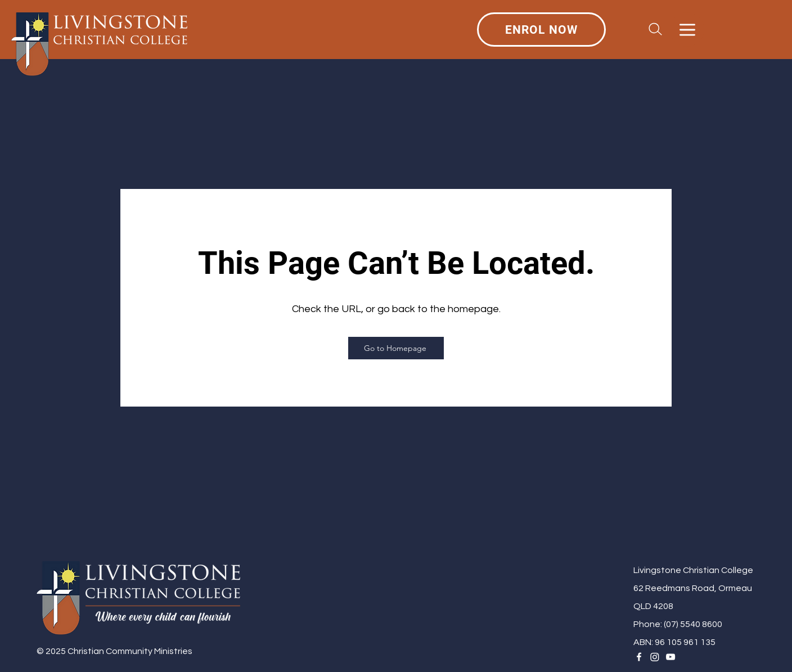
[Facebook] (639, 657)
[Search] (655, 29)
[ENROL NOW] (541, 30)
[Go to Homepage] (396, 348)
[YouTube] (670, 657)
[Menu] (687, 30)
